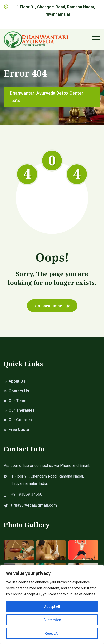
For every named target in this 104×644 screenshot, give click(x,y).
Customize (52, 620)
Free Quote (19, 429)
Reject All (52, 633)
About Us (17, 381)
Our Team (18, 401)
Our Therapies (22, 410)
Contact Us (19, 391)
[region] (52, 605)
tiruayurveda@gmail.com (34, 505)
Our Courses (20, 420)
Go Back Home (52, 306)
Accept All (52, 607)
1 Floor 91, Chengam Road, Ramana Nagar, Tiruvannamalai (56, 11)
